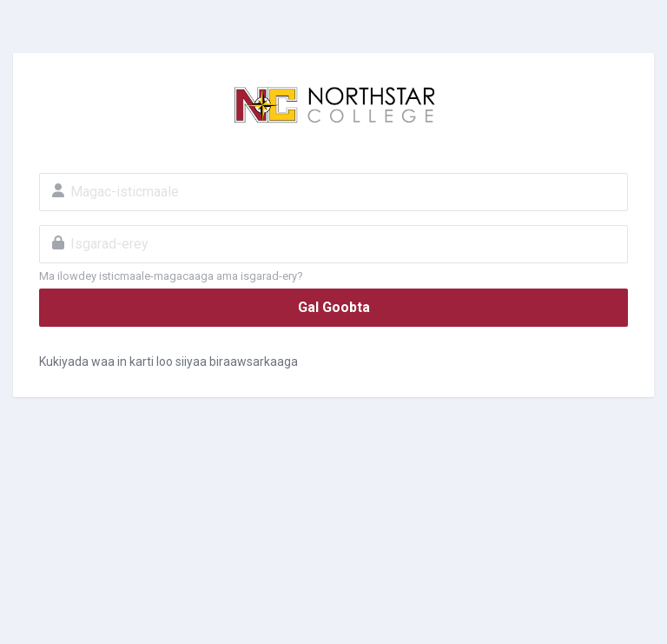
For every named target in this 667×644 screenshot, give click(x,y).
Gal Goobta (334, 307)
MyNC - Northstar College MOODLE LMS (333, 105)
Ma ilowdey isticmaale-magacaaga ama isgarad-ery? (171, 276)
